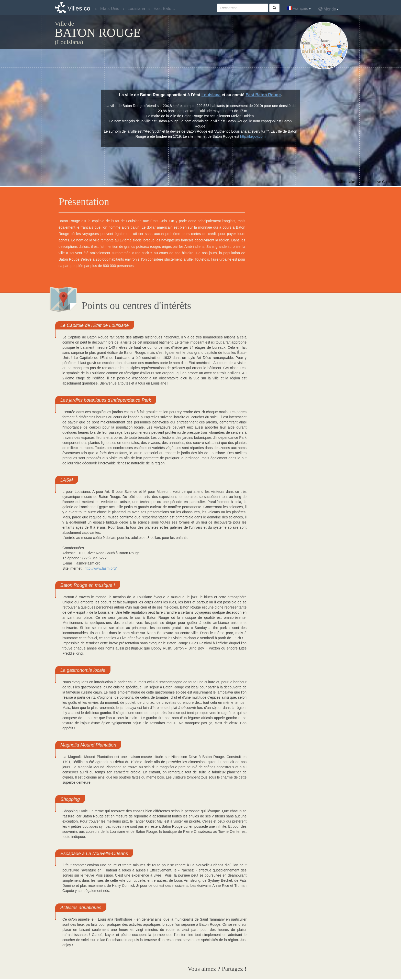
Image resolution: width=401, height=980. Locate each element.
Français (299, 9)
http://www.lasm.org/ (101, 568)
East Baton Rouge (263, 95)
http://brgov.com (253, 136)
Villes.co (79, 8)
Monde (328, 9)
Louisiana (211, 95)
